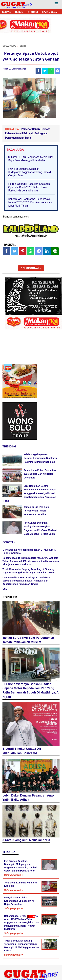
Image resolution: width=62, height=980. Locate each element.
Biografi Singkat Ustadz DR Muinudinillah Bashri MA (22, 751)
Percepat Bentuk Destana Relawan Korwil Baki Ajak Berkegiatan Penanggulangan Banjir (28, 134)
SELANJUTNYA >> (31, 268)
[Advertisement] (31, 949)
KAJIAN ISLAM (50, 12)
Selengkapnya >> (14, 875)
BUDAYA (7, 12)
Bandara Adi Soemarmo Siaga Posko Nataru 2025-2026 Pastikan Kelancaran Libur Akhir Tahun (31, 202)
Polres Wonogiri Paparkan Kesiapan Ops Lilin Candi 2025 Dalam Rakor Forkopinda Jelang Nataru (29, 187)
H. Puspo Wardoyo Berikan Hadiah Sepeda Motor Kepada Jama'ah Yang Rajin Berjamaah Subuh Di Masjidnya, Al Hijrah (31, 690)
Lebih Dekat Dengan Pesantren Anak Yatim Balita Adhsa (28, 798)
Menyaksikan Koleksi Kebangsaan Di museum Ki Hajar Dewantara (19, 901)
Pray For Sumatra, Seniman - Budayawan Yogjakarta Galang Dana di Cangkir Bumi (30, 172)
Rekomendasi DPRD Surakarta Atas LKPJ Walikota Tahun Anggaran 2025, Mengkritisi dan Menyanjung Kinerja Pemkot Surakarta (31, 561)
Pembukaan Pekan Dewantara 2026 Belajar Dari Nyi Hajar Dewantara (40, 474)
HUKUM (19, 12)
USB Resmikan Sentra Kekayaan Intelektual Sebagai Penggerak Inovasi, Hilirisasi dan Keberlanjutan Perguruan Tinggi (29, 493)
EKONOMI (33, 12)
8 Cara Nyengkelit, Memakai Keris (26, 840)
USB (5, 589)
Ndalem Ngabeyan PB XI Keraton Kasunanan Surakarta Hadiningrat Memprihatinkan (40, 458)
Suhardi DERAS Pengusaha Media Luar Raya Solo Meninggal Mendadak (31, 159)
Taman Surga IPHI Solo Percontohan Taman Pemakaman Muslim (36, 511)
